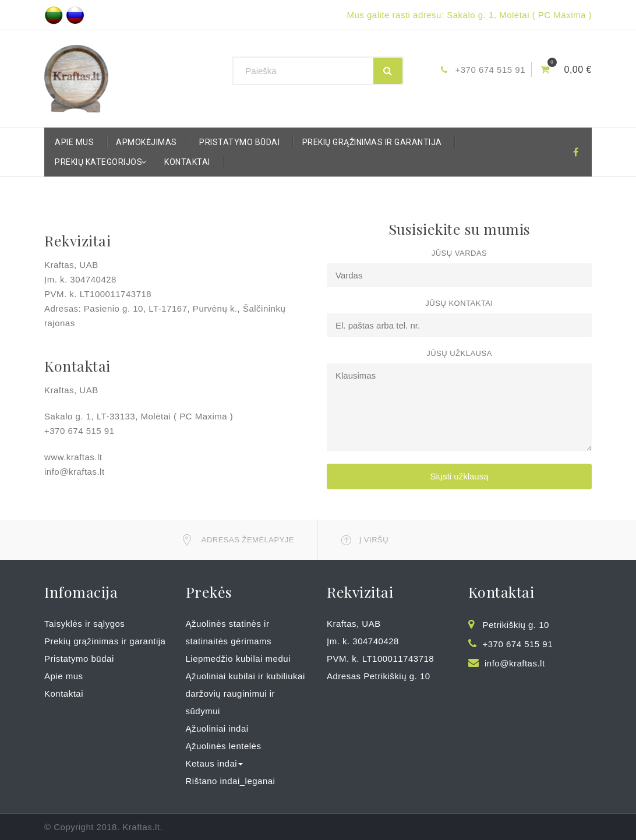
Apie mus (74, 142)
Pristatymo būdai (239, 142)
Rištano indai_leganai (231, 781)
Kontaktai (187, 162)
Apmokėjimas (146, 142)
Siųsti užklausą (459, 476)
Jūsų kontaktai (459, 303)
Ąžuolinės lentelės (224, 746)
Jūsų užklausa (459, 353)
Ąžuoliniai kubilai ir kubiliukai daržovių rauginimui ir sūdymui (245, 693)
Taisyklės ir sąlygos (84, 624)
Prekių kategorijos (101, 162)
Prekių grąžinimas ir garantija (372, 142)
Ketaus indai (215, 763)
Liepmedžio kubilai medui (238, 659)
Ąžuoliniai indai (217, 728)
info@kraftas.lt (515, 663)
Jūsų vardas (460, 253)
